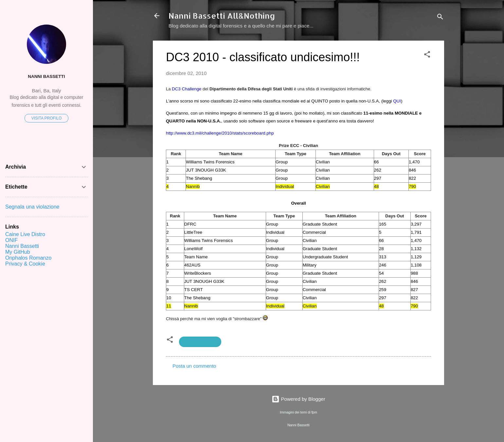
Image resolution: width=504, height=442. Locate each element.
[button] (427, 55)
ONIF (11, 240)
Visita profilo (46, 118)
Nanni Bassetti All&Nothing (222, 16)
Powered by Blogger (298, 399)
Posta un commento (194, 366)
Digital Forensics (200, 342)
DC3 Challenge (187, 89)
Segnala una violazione (32, 207)
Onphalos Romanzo (28, 258)
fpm (314, 412)
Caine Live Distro (25, 234)
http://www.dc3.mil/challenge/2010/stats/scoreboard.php (220, 133)
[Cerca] (440, 18)
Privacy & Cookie (25, 264)
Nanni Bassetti (46, 76)
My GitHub (18, 252)
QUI (397, 101)
